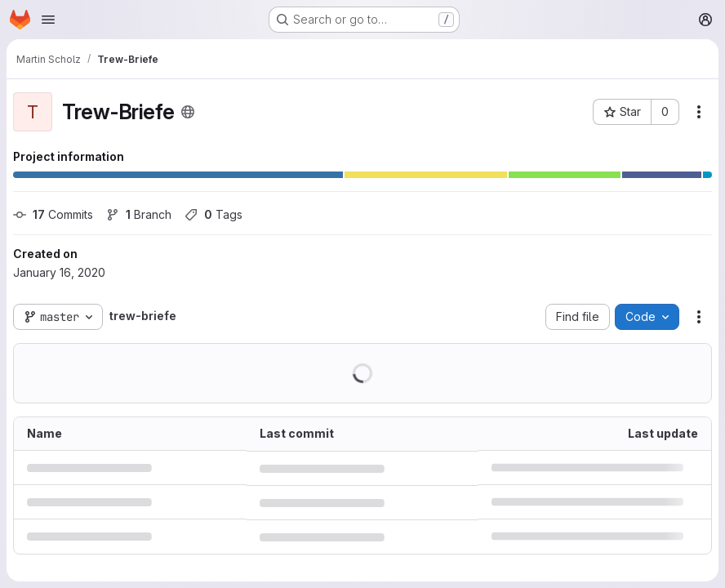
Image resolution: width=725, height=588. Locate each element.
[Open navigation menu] (48, 20)
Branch (139, 214)
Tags (213, 214)
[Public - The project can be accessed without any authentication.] (188, 112)
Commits (53, 214)
